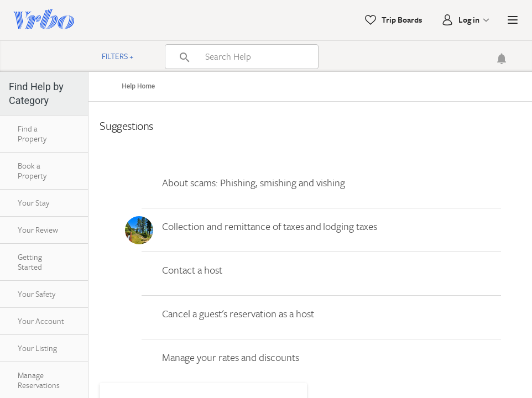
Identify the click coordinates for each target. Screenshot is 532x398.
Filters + (118, 56)
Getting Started (30, 262)
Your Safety (36, 294)
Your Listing (37, 348)
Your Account (41, 321)
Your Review (38, 230)
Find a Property (32, 133)
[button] (513, 20)
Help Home (138, 86)
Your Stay (33, 203)
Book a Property (32, 171)
